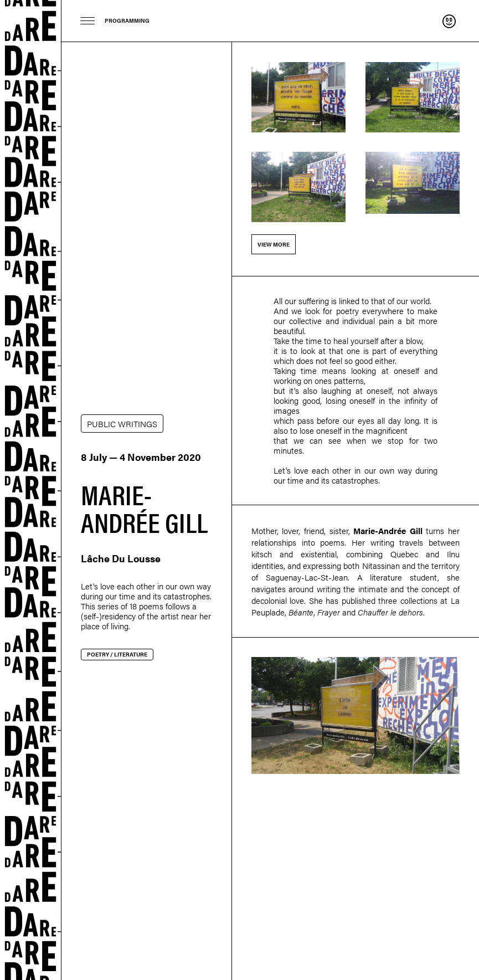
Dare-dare (31, 490)
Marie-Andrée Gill (388, 530)
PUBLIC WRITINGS (122, 424)
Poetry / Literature (117, 654)
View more (274, 244)
